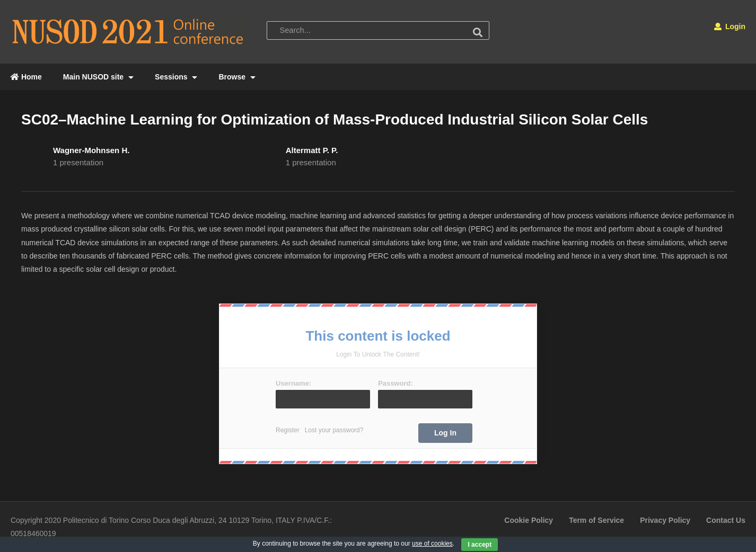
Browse (237, 77)
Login (730, 26)
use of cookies (432, 544)
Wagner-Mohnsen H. (91, 150)
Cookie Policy (529, 520)
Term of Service (596, 520)
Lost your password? (334, 430)
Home (26, 77)
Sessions (176, 77)
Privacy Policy (665, 520)
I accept (480, 545)
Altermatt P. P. (312, 150)
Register (288, 430)
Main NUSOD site (98, 77)
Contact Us (726, 520)
